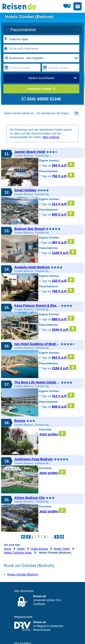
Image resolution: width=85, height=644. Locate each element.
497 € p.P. (63, 242)
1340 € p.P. (64, 252)
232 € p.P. (63, 280)
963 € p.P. (63, 357)
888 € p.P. (63, 318)
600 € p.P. (63, 214)
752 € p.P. (63, 175)
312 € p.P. (63, 395)
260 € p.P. (63, 165)
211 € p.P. (63, 203)
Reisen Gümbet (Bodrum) (23, 574)
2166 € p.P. (64, 367)
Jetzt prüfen (52, 434)
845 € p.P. (63, 406)
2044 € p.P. (64, 329)
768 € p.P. (63, 290)
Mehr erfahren (51, 137)
